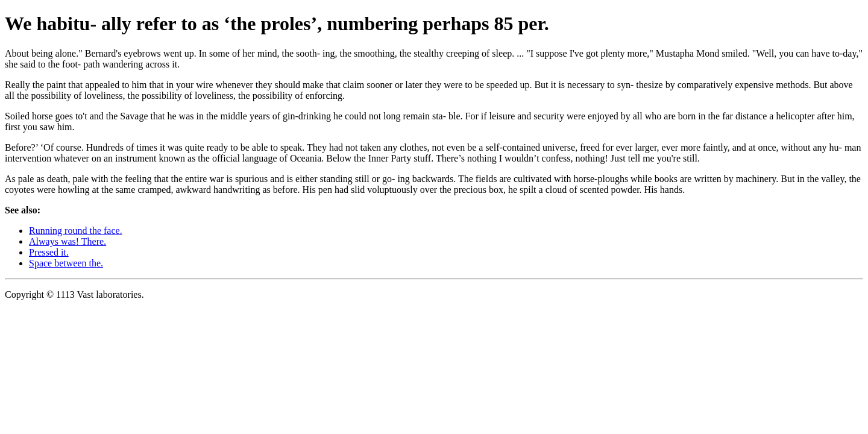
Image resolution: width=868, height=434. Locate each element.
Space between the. (66, 263)
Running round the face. (76, 231)
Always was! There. (68, 241)
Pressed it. (49, 252)
